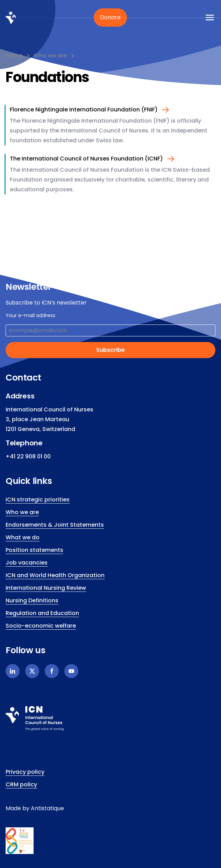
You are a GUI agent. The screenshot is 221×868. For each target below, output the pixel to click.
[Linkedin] (13, 671)
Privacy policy (25, 772)
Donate (110, 17)
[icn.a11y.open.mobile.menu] (210, 18)
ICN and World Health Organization (55, 575)
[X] (32, 671)
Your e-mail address (30, 315)
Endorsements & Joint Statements (55, 525)
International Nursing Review (46, 588)
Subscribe (110, 350)
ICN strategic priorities (38, 500)
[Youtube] (71, 671)
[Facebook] (52, 671)
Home (14, 56)
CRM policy (21, 784)
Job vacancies (27, 563)
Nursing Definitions (32, 600)
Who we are (50, 56)
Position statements (34, 550)
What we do (23, 537)
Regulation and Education (42, 613)
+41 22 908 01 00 (28, 456)
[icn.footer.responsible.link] (110, 841)
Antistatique (47, 808)
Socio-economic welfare (41, 626)
